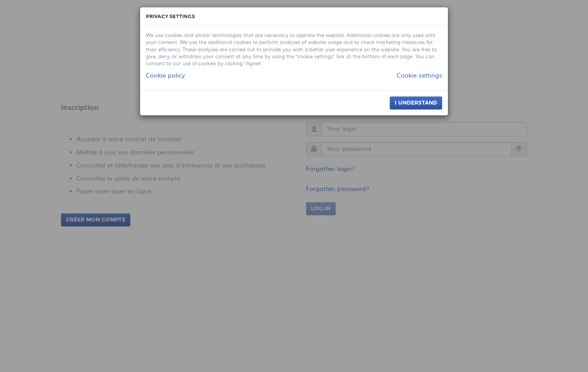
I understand (416, 103)
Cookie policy (165, 76)
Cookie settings (419, 76)
